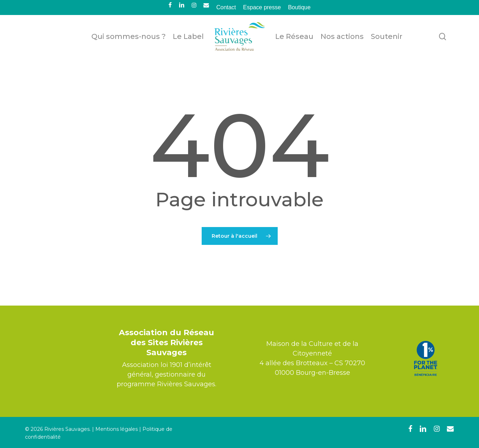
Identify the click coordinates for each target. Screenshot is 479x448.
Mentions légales (117, 429)
